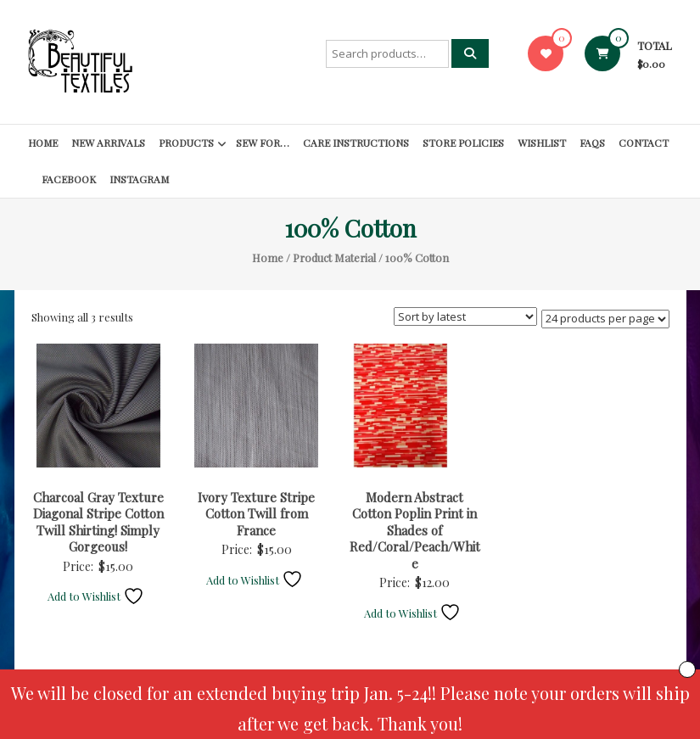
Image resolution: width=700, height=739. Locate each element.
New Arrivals (108, 143)
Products (186, 143)
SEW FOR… (263, 143)
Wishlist (542, 143)
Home (43, 143)
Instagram (139, 179)
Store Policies (463, 143)
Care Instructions (356, 143)
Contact (644, 143)
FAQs (592, 143)
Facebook (69, 179)
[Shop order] (465, 316)
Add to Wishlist (96, 596)
